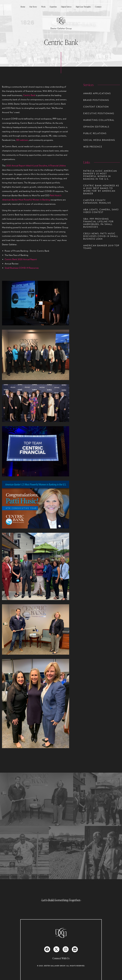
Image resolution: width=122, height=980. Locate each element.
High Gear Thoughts (83, 7)
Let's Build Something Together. (61, 900)
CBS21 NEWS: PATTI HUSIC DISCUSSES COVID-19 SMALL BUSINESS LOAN (101, 236)
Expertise (53, 7)
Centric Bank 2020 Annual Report (21, 259)
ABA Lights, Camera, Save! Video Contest (101, 211)
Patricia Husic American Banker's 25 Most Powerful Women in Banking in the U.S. (100, 175)
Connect (98, 7)
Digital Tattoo (66, 7)
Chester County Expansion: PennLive (97, 202)
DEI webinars (22, 140)
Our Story (33, 7)
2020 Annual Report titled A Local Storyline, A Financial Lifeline (36, 166)
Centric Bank (29, 95)
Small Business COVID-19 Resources (22, 268)
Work (43, 7)
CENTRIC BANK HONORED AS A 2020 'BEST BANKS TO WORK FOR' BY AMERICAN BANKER (101, 190)
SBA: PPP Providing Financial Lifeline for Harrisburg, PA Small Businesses (98, 223)
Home (23, 7)
